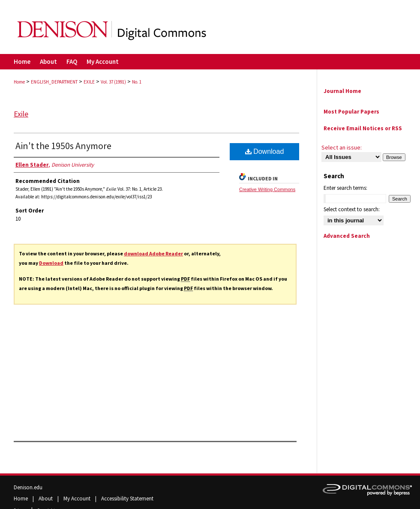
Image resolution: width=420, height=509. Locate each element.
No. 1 (137, 82)
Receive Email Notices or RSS (363, 128)
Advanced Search (347, 236)
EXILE (89, 82)
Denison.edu (28, 487)
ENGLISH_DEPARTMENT (54, 82)
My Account (78, 499)
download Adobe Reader (153, 253)
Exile (21, 114)
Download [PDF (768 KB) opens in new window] (265, 151)
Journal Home (342, 91)
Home (19, 82)
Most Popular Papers (351, 112)
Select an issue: (342, 147)
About (46, 499)
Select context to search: (352, 209)
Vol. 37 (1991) (113, 82)
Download (51, 263)
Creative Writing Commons (267, 189)
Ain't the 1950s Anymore (63, 146)
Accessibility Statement (127, 499)
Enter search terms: (345, 188)
